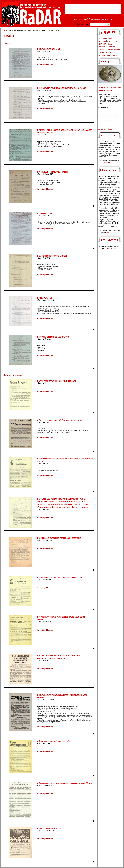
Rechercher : (83, 24)
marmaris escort (115, 115)
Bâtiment (102, 55)
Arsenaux (102, 41)
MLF (109, 55)
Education (110, 52)
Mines (102, 52)
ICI (116, 227)
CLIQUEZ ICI (111, 248)
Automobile (103, 38)
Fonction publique (114, 50)
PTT (110, 38)
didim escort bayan (106, 116)
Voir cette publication (45, 64)
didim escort (103, 115)
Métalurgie (102, 47)
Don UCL (116, 55)
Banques (112, 47)
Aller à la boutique (105, 129)
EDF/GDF (102, 44)
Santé (110, 44)
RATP (116, 41)
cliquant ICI (109, 162)
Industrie (102, 50)
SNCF (110, 41)
